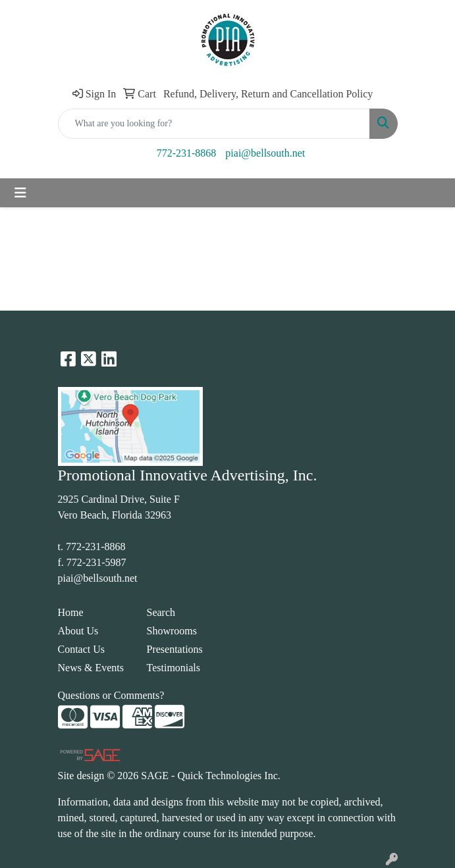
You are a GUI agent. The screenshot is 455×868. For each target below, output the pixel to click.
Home (71, 612)
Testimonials (174, 668)
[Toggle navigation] (20, 193)
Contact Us (82, 649)
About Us (78, 631)
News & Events (91, 668)
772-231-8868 (187, 153)
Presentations (175, 649)
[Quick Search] (214, 124)
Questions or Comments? (111, 695)
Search (161, 612)
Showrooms (172, 631)
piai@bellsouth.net (265, 153)
